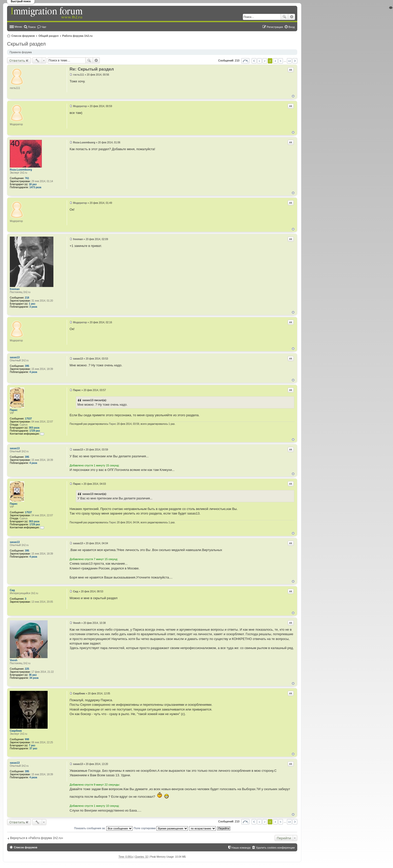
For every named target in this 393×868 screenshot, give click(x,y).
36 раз (33, 675)
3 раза (33, 307)
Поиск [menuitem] (32, 27)
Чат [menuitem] (44, 27)
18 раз (33, 184)
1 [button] (259, 61)
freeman (15, 289)
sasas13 (15, 357)
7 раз (32, 745)
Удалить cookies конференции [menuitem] (275, 848)
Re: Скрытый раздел (92, 69)
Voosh (14, 660)
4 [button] (275, 61)
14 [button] (289, 61)
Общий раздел (49, 36)
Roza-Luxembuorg (21, 170)
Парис (14, 410)
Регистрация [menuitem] (275, 27)
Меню (18, 27)
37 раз (33, 748)
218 (27, 298)
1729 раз (35, 431)
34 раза (34, 678)
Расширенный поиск (292, 17)
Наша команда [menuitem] (241, 848)
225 (27, 669)
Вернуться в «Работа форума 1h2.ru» (37, 838)
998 (27, 739)
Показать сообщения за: (103, 828)
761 (27, 178)
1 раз (32, 304)
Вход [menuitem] (292, 27)
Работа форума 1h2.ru (77, 36)
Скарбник (16, 731)
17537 (28, 419)
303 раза (34, 428)
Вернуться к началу (293, 96)
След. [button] (295, 61)
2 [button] (265, 61)
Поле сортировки (161, 828)
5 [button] (281, 61)
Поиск (284, 17)
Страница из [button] (245, 61)
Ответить (17, 60)
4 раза (33, 372)
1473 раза (35, 187)
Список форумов (23, 36)
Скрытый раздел (26, 44)
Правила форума (21, 52)
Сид (12, 590)
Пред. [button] (254, 61)
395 (27, 366)
